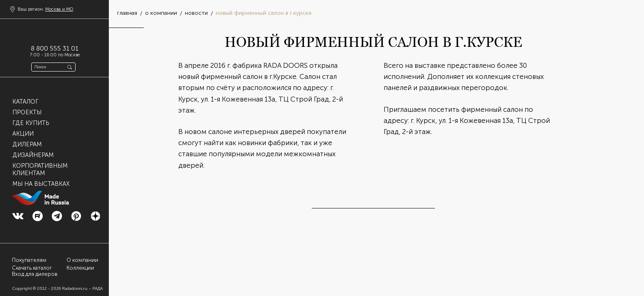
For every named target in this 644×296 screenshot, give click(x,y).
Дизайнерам (33, 155)
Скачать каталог (32, 268)
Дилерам (27, 144)
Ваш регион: (45, 9)
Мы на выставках (41, 184)
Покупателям (29, 260)
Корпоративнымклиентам (40, 169)
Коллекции (80, 268)
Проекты (27, 112)
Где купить (31, 123)
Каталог (25, 102)
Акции (23, 134)
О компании (82, 260)
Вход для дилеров (35, 274)
